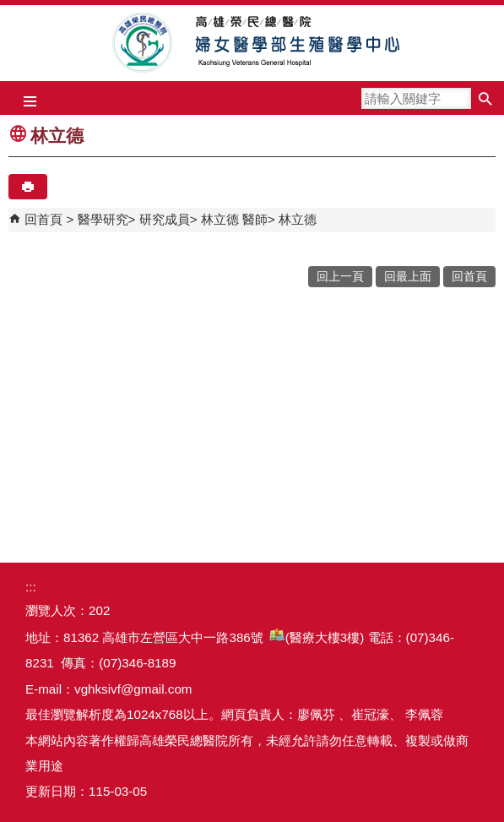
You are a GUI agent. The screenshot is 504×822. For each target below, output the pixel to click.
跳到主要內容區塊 (9, 9)
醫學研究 (103, 219)
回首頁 (43, 219)
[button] (485, 98)
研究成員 (165, 219)
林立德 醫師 (234, 219)
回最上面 (408, 277)
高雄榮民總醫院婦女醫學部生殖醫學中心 (252, 43)
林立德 (298, 219)
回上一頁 (340, 277)
